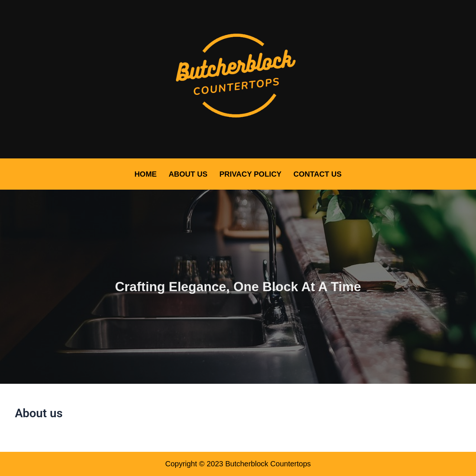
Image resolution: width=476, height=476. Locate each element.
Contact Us (318, 174)
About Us (188, 174)
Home (145, 174)
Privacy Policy (250, 174)
